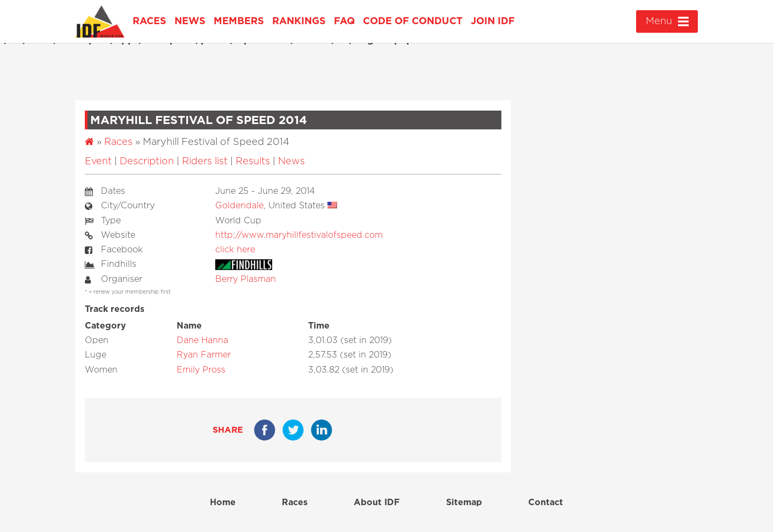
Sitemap (464, 502)
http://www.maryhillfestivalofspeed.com (299, 235)
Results (253, 162)
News (190, 21)
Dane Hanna (202, 340)
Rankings (299, 21)
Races (150, 21)
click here (235, 250)
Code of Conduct (413, 21)
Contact (546, 502)
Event (98, 162)
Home (223, 502)
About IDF (377, 502)
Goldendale (239, 206)
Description (147, 162)
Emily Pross (201, 370)
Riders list (205, 162)
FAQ (344, 21)
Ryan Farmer (204, 355)
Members (239, 21)
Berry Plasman (246, 279)
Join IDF (493, 21)
